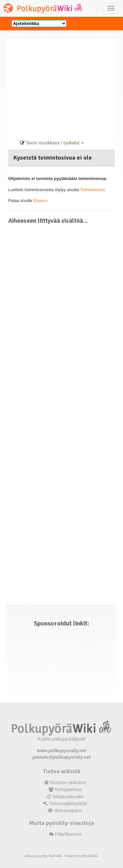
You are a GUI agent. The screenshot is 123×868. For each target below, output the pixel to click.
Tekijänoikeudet (68, 797)
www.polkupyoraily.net (61, 751)
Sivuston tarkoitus (68, 782)
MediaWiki (90, 856)
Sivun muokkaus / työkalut (52, 143)
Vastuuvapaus (68, 810)
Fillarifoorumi (68, 834)
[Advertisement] (61, 85)
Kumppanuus (68, 789)
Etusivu (41, 201)
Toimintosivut (92, 190)
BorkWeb (56, 856)
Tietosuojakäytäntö (68, 804)
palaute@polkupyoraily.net (62, 757)
